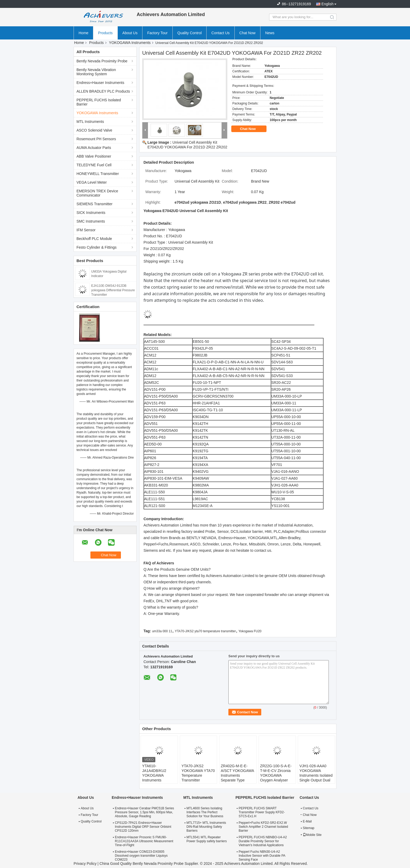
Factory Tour (157, 33)
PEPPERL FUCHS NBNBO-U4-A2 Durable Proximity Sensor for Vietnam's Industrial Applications (263, 841)
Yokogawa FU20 (250, 631)
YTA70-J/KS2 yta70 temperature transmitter (205, 631)
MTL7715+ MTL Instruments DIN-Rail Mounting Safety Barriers (206, 827)
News (270, 33)
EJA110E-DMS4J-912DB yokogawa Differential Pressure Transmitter (113, 290)
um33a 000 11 (162, 631)
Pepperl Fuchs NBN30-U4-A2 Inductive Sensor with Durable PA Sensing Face (262, 856)
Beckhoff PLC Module (94, 239)
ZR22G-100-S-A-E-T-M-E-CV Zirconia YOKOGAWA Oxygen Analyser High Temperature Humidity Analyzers (276, 778)
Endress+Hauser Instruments (100, 83)
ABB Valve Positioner (94, 156)
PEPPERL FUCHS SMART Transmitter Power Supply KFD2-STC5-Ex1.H (262, 812)
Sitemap (309, 828)
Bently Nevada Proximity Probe (102, 61)
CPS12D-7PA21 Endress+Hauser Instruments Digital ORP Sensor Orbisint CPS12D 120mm (143, 827)
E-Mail (307, 821)
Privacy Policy (85, 864)
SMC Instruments (91, 221)
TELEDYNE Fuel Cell (94, 165)
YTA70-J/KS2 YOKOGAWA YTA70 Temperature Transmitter (198, 773)
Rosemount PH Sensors (96, 139)
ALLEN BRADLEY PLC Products (103, 91)
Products (105, 33)
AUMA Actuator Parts (94, 148)
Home (83, 33)
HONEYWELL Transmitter (98, 174)
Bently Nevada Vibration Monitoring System (96, 72)
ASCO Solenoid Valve (94, 130)
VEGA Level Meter (92, 182)
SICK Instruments (91, 213)
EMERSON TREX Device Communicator (97, 193)
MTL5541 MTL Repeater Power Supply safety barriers (206, 839)
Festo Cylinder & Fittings (97, 247)
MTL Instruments (90, 122)
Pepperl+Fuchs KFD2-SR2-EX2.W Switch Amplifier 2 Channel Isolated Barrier (263, 827)
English (327, 4)
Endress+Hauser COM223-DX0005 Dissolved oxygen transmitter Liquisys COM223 (141, 856)
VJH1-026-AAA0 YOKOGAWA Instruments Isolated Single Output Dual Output (316, 775)
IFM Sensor (86, 230)
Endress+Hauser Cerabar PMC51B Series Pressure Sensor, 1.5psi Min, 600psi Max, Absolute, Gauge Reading (144, 812)
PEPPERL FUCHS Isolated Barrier (99, 102)
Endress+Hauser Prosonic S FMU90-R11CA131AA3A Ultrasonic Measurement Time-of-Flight (144, 841)
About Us (130, 33)
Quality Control (190, 33)
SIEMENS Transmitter (94, 204)
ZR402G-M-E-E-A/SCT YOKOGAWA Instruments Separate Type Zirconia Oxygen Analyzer (237, 778)
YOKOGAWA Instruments (130, 43)
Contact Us (220, 33)
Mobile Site (312, 835)
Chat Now (247, 33)
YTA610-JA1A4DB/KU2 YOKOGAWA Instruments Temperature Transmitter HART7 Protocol (158, 780)
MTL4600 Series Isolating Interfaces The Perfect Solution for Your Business (205, 812)
